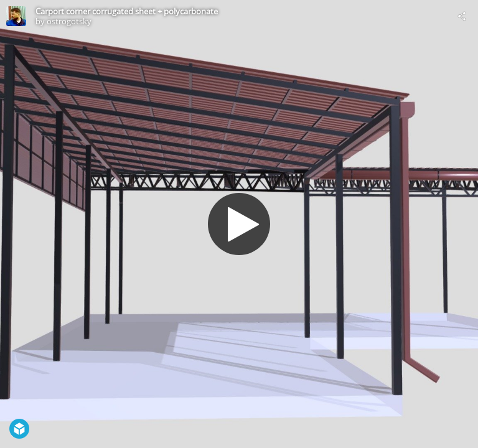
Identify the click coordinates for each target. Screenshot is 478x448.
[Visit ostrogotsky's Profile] (16, 16)
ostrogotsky (69, 21)
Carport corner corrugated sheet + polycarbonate (127, 11)
